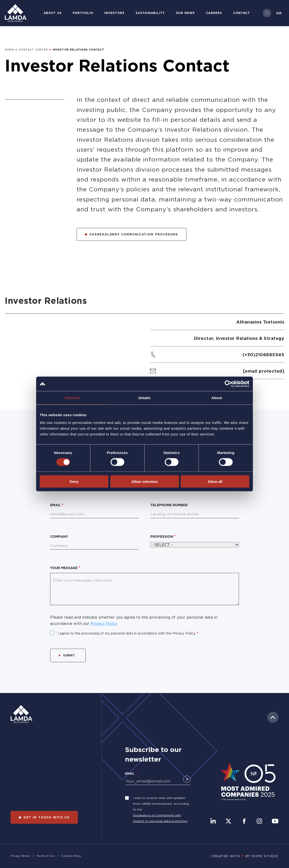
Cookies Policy (71, 856)
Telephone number (169, 505)
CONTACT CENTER (33, 50)
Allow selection (144, 481)
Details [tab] (144, 398)
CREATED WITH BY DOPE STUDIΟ (245, 856)
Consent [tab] (72, 398)
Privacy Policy (104, 623)
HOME (9, 50)
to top (273, 717)
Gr (279, 13)
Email (56, 505)
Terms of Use (46, 856)
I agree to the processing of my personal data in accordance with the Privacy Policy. (127, 633)
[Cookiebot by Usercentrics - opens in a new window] (228, 384)
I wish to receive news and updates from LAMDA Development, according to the (161, 804)
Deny (74, 481)
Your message (64, 568)
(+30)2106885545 (263, 355)
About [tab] (217, 398)
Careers (214, 13)
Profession (162, 536)
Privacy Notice (20, 856)
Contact (242, 13)
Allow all (215, 481)
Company (59, 536)
